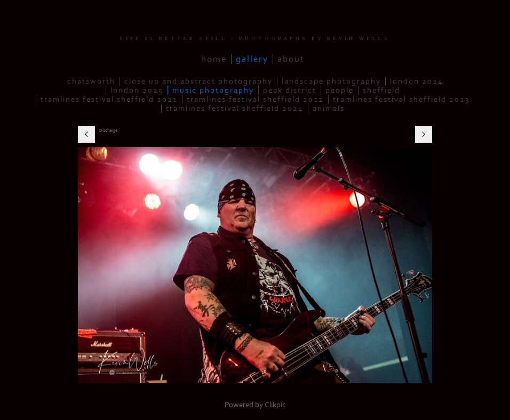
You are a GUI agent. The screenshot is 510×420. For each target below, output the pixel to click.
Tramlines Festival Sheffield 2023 (401, 99)
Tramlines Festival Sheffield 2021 (109, 99)
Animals (329, 108)
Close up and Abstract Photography (198, 81)
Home (214, 59)
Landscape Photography (331, 81)
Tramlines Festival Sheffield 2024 (235, 108)
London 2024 (417, 81)
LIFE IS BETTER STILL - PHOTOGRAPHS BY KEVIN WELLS (255, 39)
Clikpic (275, 405)
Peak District (290, 90)
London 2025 (137, 90)
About (291, 59)
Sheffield (381, 90)
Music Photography (213, 90)
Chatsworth (91, 81)
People (340, 90)
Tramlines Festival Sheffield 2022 (255, 99)
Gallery (252, 59)
